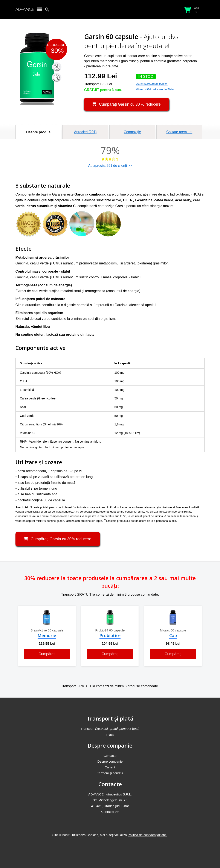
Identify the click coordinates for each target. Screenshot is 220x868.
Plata (110, 735)
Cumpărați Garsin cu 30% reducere (58, 539)
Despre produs (38, 132)
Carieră (110, 767)
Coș (196, 8)
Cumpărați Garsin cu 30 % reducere (127, 104)
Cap (173, 636)
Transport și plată (110, 718)
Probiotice (110, 636)
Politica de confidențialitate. (147, 835)
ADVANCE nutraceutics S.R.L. (110, 794)
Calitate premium (179, 132)
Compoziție (132, 132)
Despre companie (110, 745)
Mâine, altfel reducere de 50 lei (155, 89)
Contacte (110, 756)
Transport (110, 729)
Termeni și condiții (110, 773)
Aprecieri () (85, 132)
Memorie (47, 636)
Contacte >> (110, 812)
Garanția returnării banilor (152, 84)
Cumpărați (47, 654)
